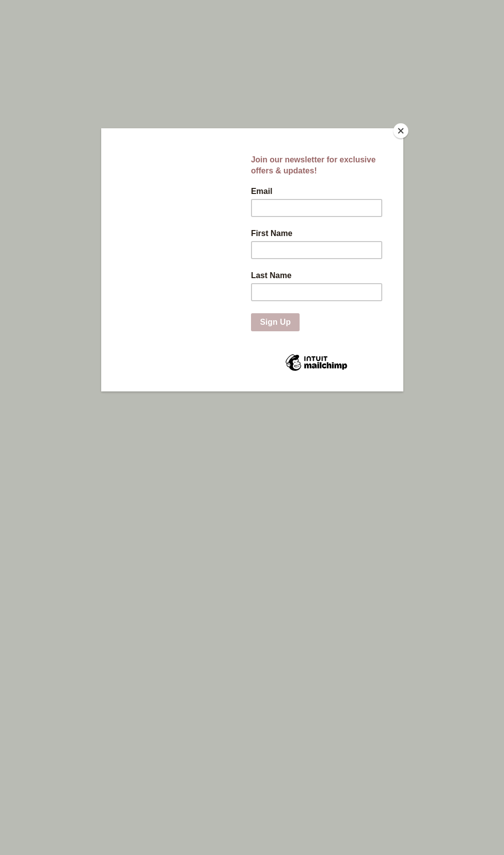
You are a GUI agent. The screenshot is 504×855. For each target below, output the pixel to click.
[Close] (401, 131)
